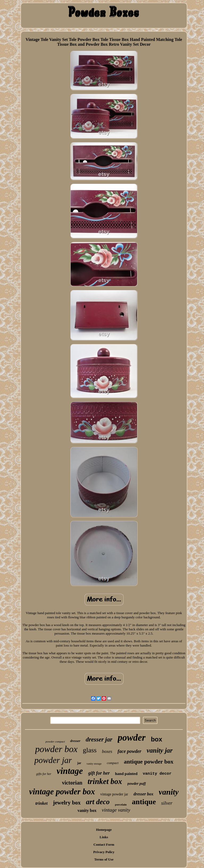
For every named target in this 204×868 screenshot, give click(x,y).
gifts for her (44, 774)
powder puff (137, 784)
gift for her (99, 773)
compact (113, 763)
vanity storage (94, 764)
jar (79, 763)
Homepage (104, 830)
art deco (98, 802)
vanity (169, 792)
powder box (56, 749)
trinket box (105, 781)
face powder (129, 751)
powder (132, 738)
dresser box (143, 794)
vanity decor (157, 774)
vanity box (87, 810)
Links (104, 837)
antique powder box (149, 762)
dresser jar (99, 739)
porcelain (121, 804)
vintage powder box (62, 792)
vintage (70, 771)
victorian (72, 783)
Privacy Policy (104, 852)
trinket (41, 803)
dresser (75, 741)
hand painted (126, 774)
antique (144, 802)
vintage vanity (116, 810)
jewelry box (67, 803)
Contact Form (104, 844)
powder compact (55, 741)
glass (90, 750)
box (157, 739)
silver (167, 803)
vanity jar (160, 750)
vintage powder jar (114, 794)
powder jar (53, 760)
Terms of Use (104, 859)
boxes (107, 751)
